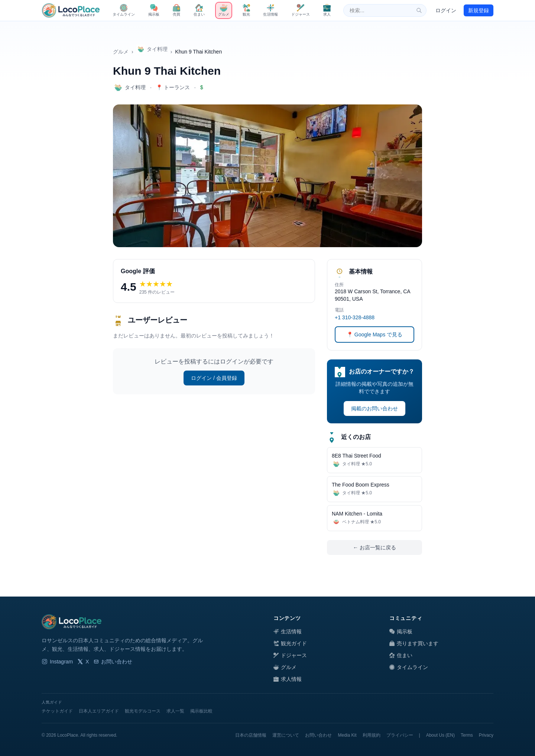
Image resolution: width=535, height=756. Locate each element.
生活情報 (288, 631)
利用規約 (372, 735)
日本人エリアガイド (99, 711)
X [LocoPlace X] (83, 662)
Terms (467, 735)
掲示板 (401, 631)
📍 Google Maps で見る (374, 335)
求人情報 (288, 679)
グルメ (121, 52)
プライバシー (400, 735)
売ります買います (414, 643)
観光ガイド (290, 643)
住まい (401, 655)
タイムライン (409, 667)
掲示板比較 (201, 711)
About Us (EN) (440, 735)
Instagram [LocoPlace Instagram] (57, 662)
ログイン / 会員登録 (214, 378)
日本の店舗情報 (251, 735)
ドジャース (290, 655)
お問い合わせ (113, 662)
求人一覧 (175, 711)
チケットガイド (57, 711)
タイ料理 (152, 49)
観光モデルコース (143, 711)
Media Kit (347, 735)
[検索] (419, 10)
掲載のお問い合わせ (374, 408)
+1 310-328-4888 (355, 317)
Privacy (486, 735)
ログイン (446, 10)
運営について (286, 735)
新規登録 (479, 10)
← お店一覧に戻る (374, 547)
